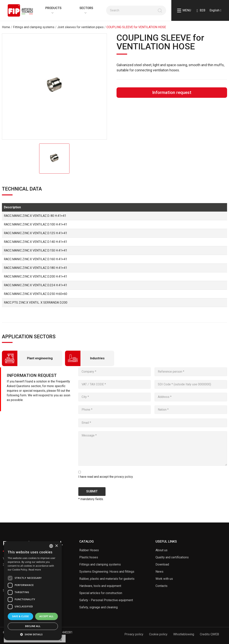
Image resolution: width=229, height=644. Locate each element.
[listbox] (51, 546)
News (159, 572)
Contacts (161, 586)
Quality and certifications (172, 557)
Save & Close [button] (20, 616)
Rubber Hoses (89, 550)
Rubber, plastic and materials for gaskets (107, 579)
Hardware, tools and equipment (100, 586)
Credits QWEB (209, 634)
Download (162, 564)
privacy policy (124, 477)
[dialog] (33, 591)
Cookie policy (158, 634)
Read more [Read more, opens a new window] (35, 570)
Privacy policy (134, 634)
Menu (184, 11)
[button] (33, 634)
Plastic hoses (89, 557)
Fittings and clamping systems (100, 564)
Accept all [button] (46, 616)
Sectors (84, 8)
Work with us (164, 579)
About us (161, 550)
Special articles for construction (101, 593)
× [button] (56, 546)
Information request (172, 92)
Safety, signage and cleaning (98, 607)
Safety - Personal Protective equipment (106, 600)
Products (52, 8)
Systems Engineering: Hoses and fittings (107, 572)
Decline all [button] (33, 626)
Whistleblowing (184, 634)
